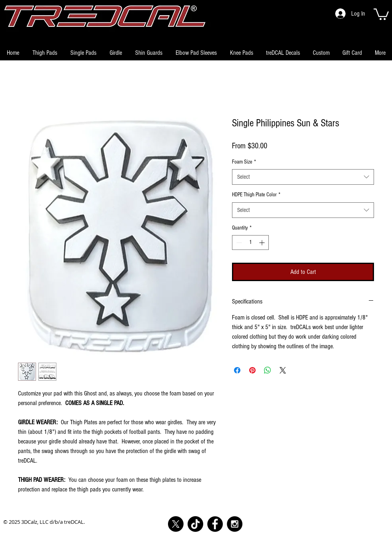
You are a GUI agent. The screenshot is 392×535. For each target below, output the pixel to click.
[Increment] (263, 243)
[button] (381, 14)
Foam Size (244, 162)
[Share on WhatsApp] (268, 370)
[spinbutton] (250, 243)
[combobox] (303, 177)
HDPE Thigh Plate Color (256, 195)
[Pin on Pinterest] (252, 370)
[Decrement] (238, 243)
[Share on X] (283, 370)
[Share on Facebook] (237, 370)
